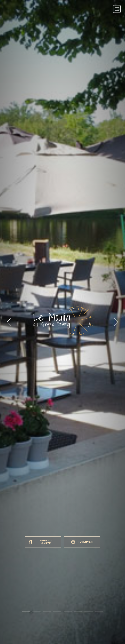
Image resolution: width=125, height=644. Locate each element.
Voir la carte (40, 542)
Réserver (82, 542)
